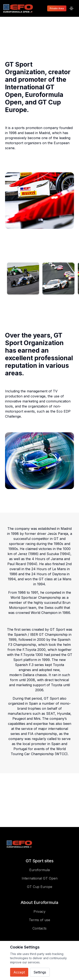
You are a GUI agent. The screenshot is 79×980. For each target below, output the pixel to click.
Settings (40, 972)
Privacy (39, 911)
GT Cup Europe (40, 887)
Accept (19, 972)
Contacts (39, 928)
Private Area (57, 8)
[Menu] (71, 8)
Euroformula (39, 870)
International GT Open (40, 878)
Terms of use (39, 920)
